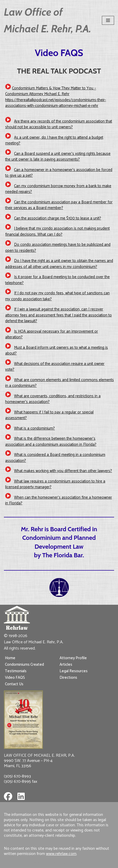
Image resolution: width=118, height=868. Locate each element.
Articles (66, 665)
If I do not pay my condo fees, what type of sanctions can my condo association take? (57, 296)
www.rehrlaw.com (61, 854)
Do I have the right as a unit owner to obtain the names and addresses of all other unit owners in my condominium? (59, 264)
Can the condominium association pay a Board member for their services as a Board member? (59, 205)
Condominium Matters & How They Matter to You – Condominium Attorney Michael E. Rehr (51, 91)
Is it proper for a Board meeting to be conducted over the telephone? (57, 280)
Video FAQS (15, 678)
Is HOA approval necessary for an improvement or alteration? (52, 334)
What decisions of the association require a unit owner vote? (55, 367)
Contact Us (14, 684)
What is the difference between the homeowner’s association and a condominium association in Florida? (51, 442)
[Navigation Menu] (108, 20)
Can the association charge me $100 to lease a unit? (58, 218)
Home (10, 658)
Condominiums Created (24, 665)
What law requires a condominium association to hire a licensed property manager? (55, 484)
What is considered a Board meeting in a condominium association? (55, 458)
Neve (38, 863)
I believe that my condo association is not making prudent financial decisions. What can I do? (57, 231)
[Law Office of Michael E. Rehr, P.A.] (49, 20)
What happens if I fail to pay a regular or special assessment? (49, 415)
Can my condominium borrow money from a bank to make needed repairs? (58, 189)
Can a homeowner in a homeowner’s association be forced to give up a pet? (59, 173)
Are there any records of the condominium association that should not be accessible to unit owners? (59, 124)
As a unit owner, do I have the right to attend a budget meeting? (54, 140)
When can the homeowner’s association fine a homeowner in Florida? (59, 500)
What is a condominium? (34, 428)
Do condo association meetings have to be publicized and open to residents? (58, 248)
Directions (68, 678)
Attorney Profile (73, 658)
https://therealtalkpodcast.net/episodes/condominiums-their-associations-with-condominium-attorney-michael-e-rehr (56, 103)
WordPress (76, 863)
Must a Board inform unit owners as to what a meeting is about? (57, 351)
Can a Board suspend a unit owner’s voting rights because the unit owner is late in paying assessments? (58, 157)
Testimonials (16, 671)
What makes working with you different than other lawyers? (63, 471)
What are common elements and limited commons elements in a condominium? (60, 383)
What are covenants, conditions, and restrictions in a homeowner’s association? (53, 399)
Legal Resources (74, 671)
